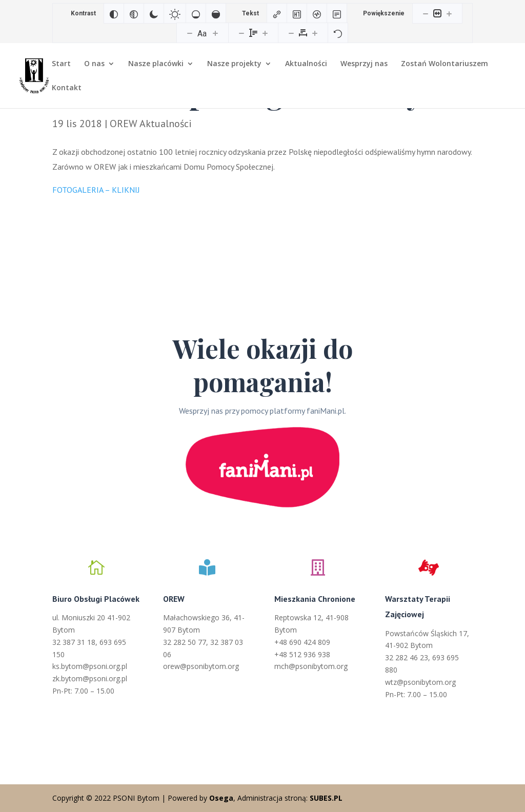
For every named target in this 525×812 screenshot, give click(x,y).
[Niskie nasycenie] (196, 13)
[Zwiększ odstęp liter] (315, 33)
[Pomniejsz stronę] (426, 13)
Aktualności (306, 64)
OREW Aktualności (151, 124)
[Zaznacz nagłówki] (297, 13)
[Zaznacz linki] (277, 13)
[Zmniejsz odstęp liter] (291, 33)
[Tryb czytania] (337, 13)
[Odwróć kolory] (114, 13)
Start (61, 64)
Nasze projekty (234, 64)
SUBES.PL (326, 798)
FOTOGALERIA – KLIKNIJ (96, 190)
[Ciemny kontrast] (154, 13)
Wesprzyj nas (364, 64)
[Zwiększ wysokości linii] (265, 33)
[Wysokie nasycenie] (216, 13)
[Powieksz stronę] (449, 13)
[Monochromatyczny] (134, 13)
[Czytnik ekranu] (317, 13)
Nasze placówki (156, 64)
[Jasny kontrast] (175, 13)
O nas (94, 64)
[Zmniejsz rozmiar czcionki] (190, 33)
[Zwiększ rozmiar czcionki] (215, 33)
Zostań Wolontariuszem (445, 64)
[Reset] (338, 33)
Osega (221, 798)
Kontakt (67, 88)
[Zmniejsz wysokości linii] (241, 33)
